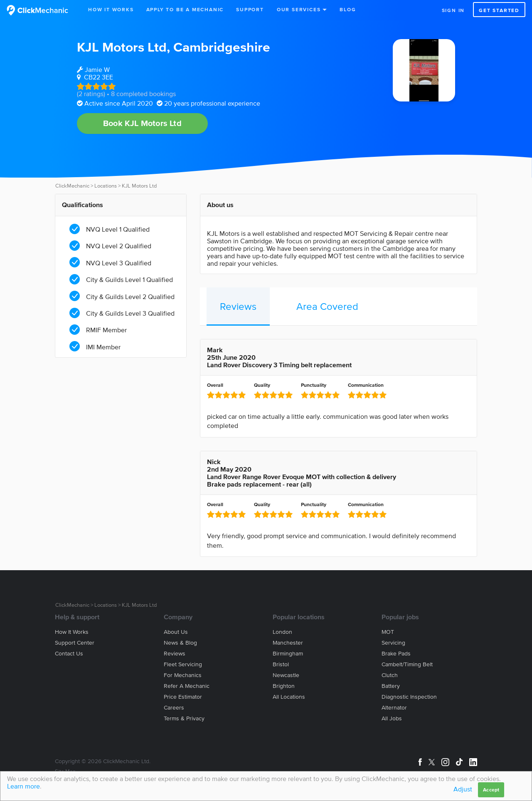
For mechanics (183, 675)
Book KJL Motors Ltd (142, 123)
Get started (499, 10)
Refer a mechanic (187, 686)
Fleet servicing (183, 664)
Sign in (453, 10)
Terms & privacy (184, 718)
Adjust (463, 789)
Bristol (281, 664)
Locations (106, 186)
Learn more (23, 786)
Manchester (288, 643)
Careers (174, 708)
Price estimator (183, 697)
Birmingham (288, 654)
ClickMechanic (72, 186)
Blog (348, 9)
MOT (388, 632)
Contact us (69, 654)
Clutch (390, 675)
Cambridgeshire (222, 47)
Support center (75, 643)
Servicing (393, 643)
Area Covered (327, 306)
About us (176, 632)
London (282, 632)
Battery (391, 686)
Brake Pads (396, 654)
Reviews (238, 306)
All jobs (392, 718)
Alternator (394, 708)
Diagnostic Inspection (409, 697)
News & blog (180, 643)
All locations (289, 697)
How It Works (111, 9)
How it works (72, 632)
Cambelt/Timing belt (407, 664)
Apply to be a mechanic (185, 9)
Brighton (284, 686)
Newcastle (286, 675)
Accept (491, 790)
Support (250, 9)
